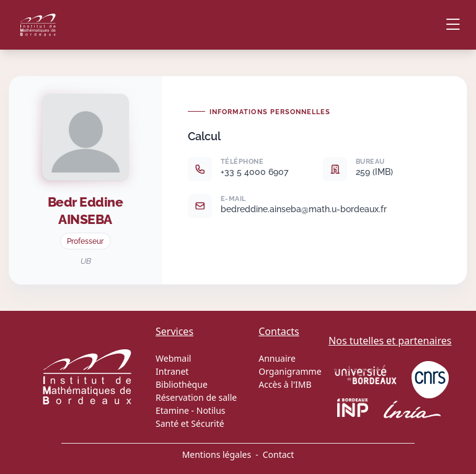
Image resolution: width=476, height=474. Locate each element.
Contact (279, 454)
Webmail (173, 358)
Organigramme (290, 371)
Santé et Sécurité (190, 423)
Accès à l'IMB (285, 384)
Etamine (172, 410)
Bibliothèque (182, 384)
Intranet (172, 371)
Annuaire (277, 358)
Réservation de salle (196, 397)
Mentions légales (217, 454)
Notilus (211, 410)
